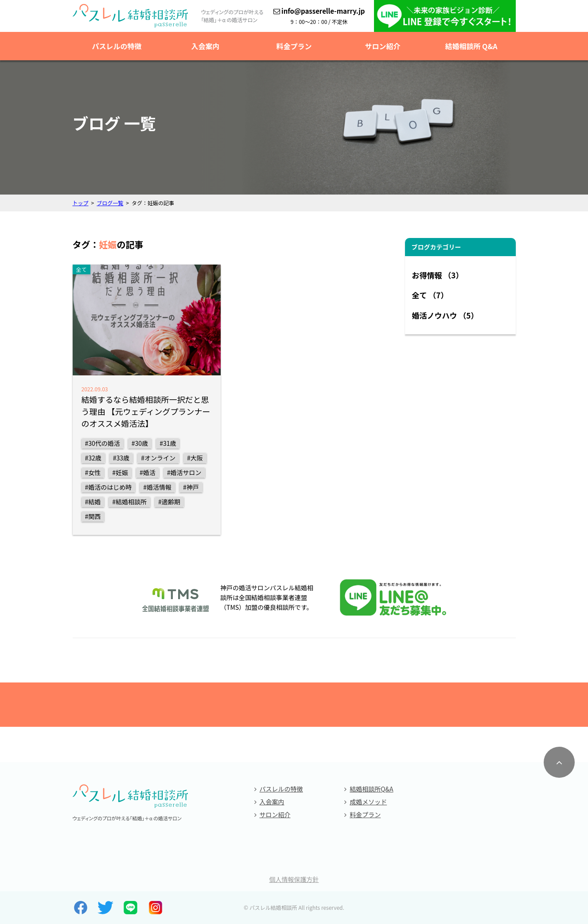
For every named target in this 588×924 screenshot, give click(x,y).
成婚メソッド (368, 802)
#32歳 (93, 458)
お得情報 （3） (438, 275)
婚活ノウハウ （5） (445, 315)
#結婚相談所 (129, 502)
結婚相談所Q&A (371, 789)
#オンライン (158, 458)
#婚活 (148, 472)
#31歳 (168, 443)
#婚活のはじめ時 (109, 487)
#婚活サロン (184, 472)
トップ (81, 203)
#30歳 (140, 443)
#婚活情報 (157, 487)
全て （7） (430, 295)
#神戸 (191, 487)
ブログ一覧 (110, 203)
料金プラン (294, 46)
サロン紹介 (382, 46)
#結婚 (93, 502)
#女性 (93, 472)
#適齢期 (169, 502)
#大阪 (195, 458)
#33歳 (121, 458)
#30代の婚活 (103, 443)
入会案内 (205, 46)
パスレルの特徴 (117, 46)
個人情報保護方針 (294, 879)
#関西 (93, 516)
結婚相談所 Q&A (471, 46)
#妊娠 (120, 472)
